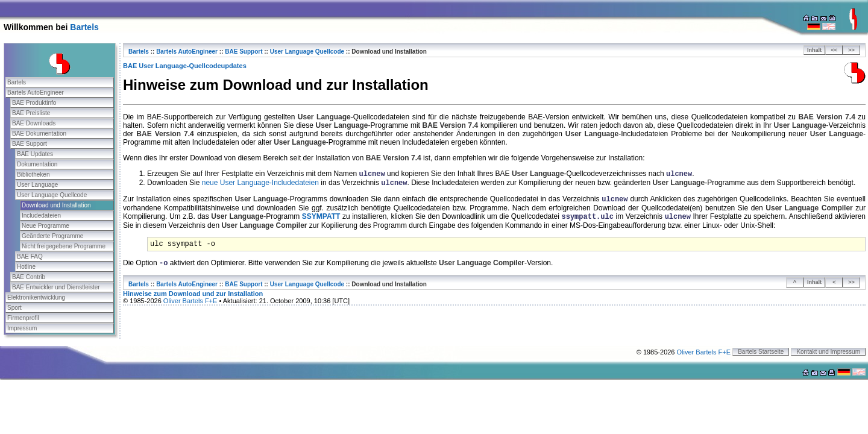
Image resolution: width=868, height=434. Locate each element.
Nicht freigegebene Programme (64, 246)
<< (835, 50)
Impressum (22, 328)
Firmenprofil (23, 318)
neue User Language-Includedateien (260, 183)
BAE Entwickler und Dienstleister (56, 287)
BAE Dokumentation (39, 134)
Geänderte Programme (52, 236)
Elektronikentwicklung (36, 297)
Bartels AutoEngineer (36, 93)
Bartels (84, 27)
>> (851, 50)
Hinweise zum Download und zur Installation (193, 294)
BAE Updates (35, 154)
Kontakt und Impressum (828, 352)
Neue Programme (46, 226)
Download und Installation (56, 205)
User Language (37, 185)
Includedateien (41, 215)
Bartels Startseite (761, 352)
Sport (14, 308)
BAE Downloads (34, 123)
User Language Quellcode (52, 195)
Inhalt (814, 50)
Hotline (26, 267)
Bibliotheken (33, 175)
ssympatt (321, 216)
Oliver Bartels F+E (190, 301)
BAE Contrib (29, 277)
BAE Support (30, 144)
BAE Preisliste (31, 113)
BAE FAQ (30, 256)
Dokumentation (37, 164)
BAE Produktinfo (34, 103)
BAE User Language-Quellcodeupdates (185, 66)
